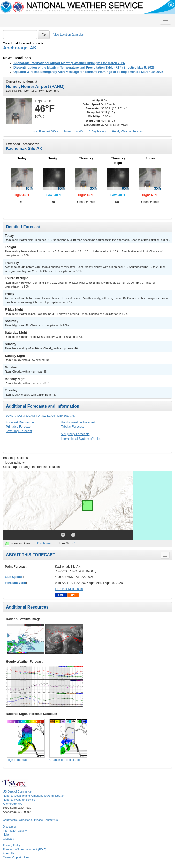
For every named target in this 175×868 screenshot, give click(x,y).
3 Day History (97, 131)
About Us (9, 853)
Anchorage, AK (20, 48)
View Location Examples (68, 35)
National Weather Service (19, 800)
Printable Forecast (18, 427)
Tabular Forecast (72, 427)
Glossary (8, 839)
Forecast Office (45, 131)
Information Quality (15, 831)
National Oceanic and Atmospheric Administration (34, 796)
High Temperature (19, 760)
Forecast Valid (15, 583)
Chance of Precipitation (65, 760)
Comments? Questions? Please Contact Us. (31, 820)
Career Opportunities (16, 857)
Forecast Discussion (20, 422)
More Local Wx (74, 131)
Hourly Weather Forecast (78, 422)
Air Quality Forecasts (75, 434)
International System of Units (81, 439)
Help (6, 835)
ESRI (72, 543)
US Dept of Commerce (17, 791)
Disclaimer (44, 543)
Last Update (14, 577)
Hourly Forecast (128, 131)
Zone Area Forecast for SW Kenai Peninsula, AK (40, 416)
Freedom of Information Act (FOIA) (25, 849)
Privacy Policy (12, 845)
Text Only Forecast (19, 431)
